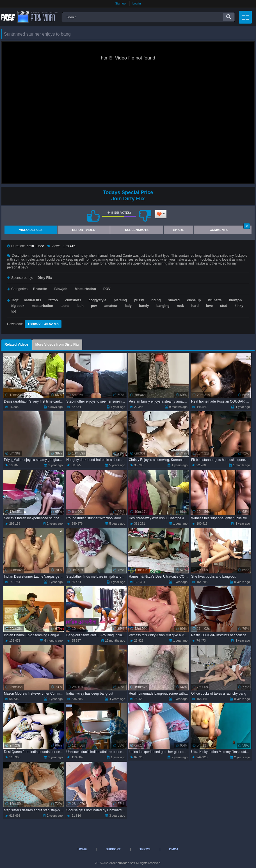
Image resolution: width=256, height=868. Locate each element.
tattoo (53, 300)
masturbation (42, 306)
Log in (137, 3)
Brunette (40, 289)
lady (128, 306)
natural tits (32, 300)
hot (13, 311)
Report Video (84, 230)
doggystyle (97, 300)
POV (107, 289)
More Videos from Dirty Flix (57, 345)
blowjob (235, 300)
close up (194, 300)
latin (80, 306)
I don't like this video (145, 216)
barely (144, 306)
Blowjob (61, 289)
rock (180, 306)
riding (156, 300)
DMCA (174, 849)
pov (94, 306)
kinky (239, 306)
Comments (230, 229)
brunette (215, 300)
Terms (145, 849)
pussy (139, 300)
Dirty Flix (45, 278)
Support (113, 849)
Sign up (120, 3)
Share (179, 230)
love (209, 306)
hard (195, 306)
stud (224, 306)
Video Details (31, 230)
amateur (111, 306)
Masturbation (85, 289)
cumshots (73, 300)
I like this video (93, 216)
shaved (174, 300)
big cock (18, 306)
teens (65, 306)
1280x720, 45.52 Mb (43, 324)
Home (82, 849)
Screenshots (137, 230)
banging (163, 306)
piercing (120, 300)
